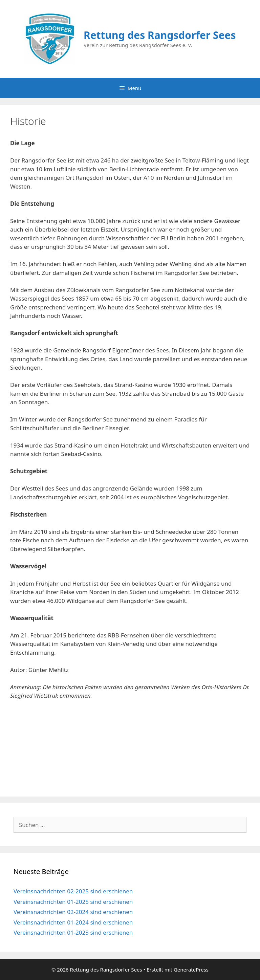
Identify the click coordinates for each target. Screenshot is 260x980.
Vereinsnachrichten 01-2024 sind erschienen (73, 922)
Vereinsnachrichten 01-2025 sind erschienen (73, 902)
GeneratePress (191, 970)
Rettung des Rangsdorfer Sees (160, 35)
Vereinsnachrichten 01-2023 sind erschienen (73, 932)
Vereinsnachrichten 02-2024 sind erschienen (73, 912)
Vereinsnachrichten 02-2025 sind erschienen (73, 891)
